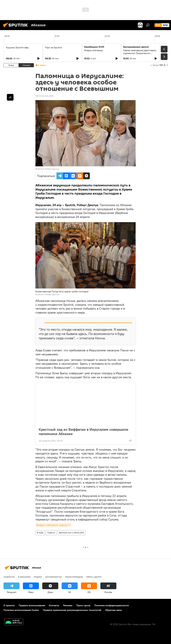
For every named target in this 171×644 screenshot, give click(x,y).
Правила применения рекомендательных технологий (72, 610)
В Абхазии (24, 577)
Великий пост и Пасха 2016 (71, 533)
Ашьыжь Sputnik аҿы (17, 47)
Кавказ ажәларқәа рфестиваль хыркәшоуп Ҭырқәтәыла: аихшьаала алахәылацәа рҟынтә (141, 53)
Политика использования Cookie (21, 610)
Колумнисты (54, 577)
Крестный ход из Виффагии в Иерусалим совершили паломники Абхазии (83, 432)
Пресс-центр (94, 577)
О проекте (9, 605)
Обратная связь (114, 610)
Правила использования (32, 605)
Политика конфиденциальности (112, 605)
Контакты (54, 605)
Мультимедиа (74, 577)
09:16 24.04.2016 (45, 96)
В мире (40, 533)
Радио (38, 577)
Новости (51, 533)
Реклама (68, 605)
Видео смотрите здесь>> (54, 525)
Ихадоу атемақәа (93, 50)
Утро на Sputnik (53, 47)
